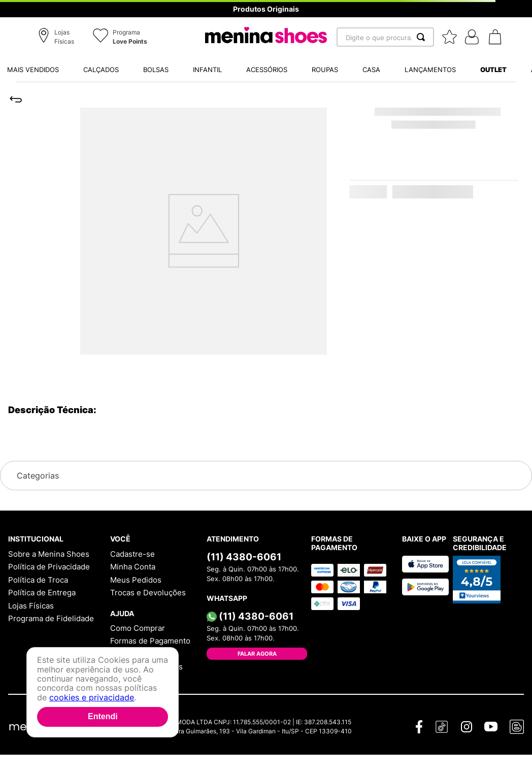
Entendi (103, 716)
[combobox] (385, 37)
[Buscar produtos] (423, 37)
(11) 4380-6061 (244, 557)
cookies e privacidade (92, 697)
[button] (58, 38)
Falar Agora (257, 654)
